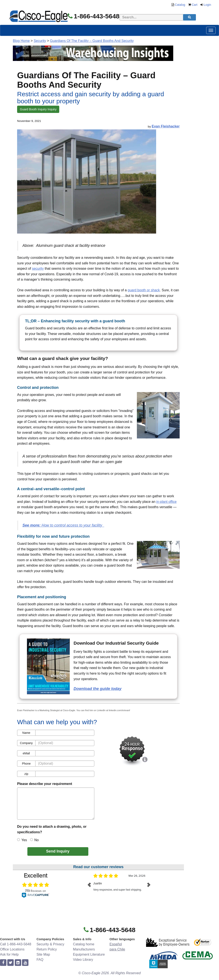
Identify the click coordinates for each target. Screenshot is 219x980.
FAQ (40, 960)
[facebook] (3, 963)
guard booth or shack (144, 290)
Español (116, 944)
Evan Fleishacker (166, 126)
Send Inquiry (58, 851)
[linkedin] (18, 963)
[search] (189, 17)
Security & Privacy (50, 944)
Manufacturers (84, 949)
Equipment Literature (89, 954)
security (38, 269)
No (34, 840)
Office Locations (12, 949)
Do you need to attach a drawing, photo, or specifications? (52, 829)
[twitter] (10, 963)
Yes (22, 840)
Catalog (180, 5)
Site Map (43, 954)
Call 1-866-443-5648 (16, 944)
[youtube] (25, 963)
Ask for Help (9, 954)
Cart (195, 5)
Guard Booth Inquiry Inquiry (38, 109)
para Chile (117, 949)
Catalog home (84, 944)
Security (40, 41)
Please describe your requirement (45, 784)
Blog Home (21, 41)
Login (207, 5)
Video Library (83, 960)
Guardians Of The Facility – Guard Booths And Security (92, 41)
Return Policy (47, 949)
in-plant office (166, 502)
